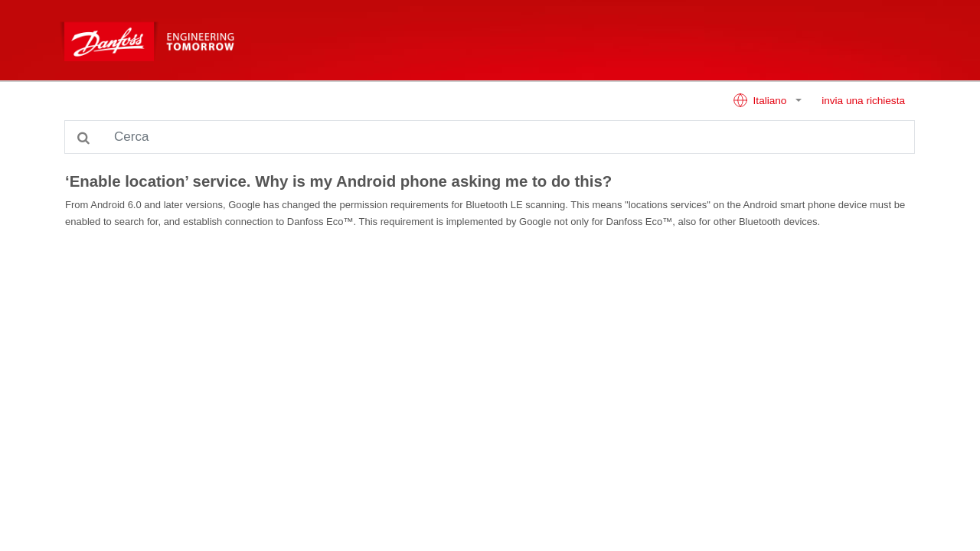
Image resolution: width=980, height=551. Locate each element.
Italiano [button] (761, 100)
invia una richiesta (863, 101)
